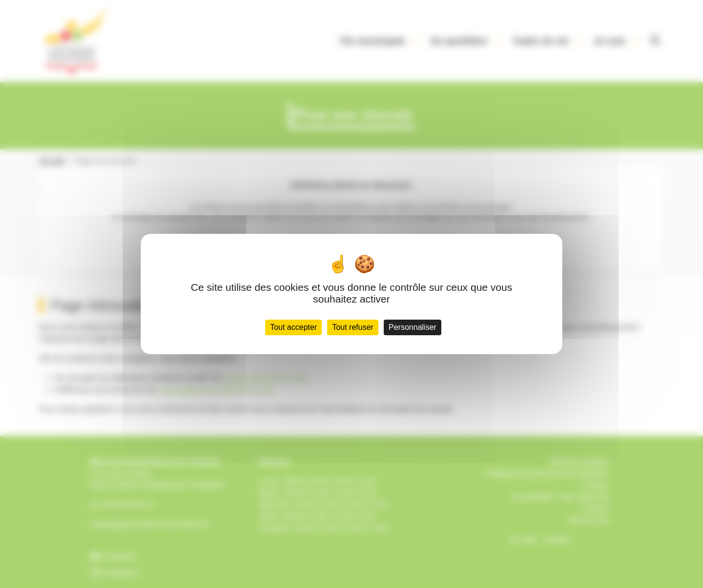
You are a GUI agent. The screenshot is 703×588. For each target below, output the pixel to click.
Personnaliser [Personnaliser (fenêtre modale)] (413, 327)
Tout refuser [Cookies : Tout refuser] (352, 327)
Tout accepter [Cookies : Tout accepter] (293, 327)
